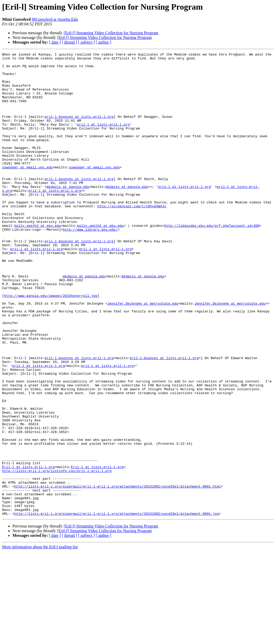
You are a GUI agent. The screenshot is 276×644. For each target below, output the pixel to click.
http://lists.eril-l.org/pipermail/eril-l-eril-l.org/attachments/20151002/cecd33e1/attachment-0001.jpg (117, 606)
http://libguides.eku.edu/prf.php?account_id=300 (212, 261)
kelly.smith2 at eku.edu (38, 261)
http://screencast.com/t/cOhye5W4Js (132, 237)
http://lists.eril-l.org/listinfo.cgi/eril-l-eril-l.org (57, 555)
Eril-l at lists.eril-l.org (28, 550)
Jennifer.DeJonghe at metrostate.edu (143, 354)
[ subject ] (86, 42)
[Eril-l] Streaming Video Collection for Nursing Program (111, 33)
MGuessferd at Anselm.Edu (55, 19)
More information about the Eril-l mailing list (40, 639)
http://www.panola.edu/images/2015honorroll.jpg (51, 345)
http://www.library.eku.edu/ (90, 265)
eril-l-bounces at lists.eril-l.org (79, 130)
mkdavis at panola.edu (68, 214)
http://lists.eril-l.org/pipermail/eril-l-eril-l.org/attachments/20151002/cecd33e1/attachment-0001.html (118, 573)
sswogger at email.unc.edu (27, 190)
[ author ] (104, 42)
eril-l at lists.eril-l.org (103, 139)
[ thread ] (69, 42)
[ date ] (55, 42)
